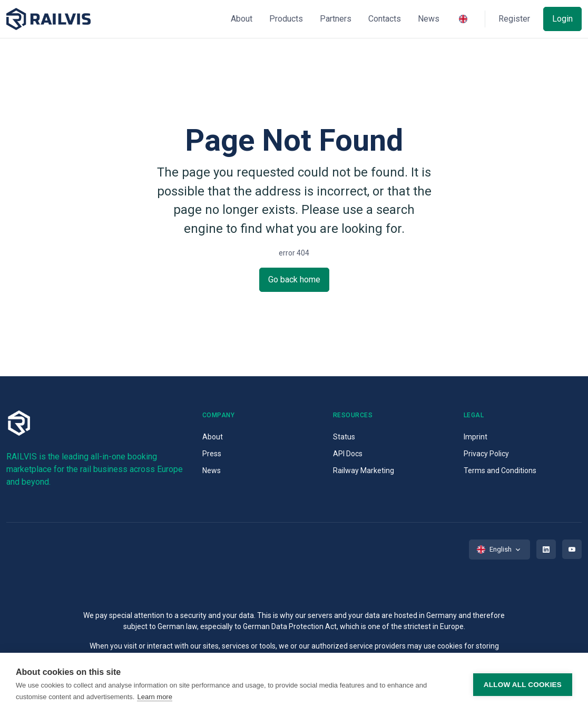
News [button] (429, 19)
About (213, 437)
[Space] (48, 19)
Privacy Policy (486, 454)
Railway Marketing (364, 470)
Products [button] (286, 19)
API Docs (348, 454)
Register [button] (514, 19)
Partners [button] (336, 19)
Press (212, 454)
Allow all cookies (523, 685)
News (212, 470)
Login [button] (562, 19)
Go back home (294, 279)
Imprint (476, 437)
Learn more (154, 697)
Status (344, 437)
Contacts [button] (385, 19)
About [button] (242, 19)
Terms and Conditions (500, 470)
